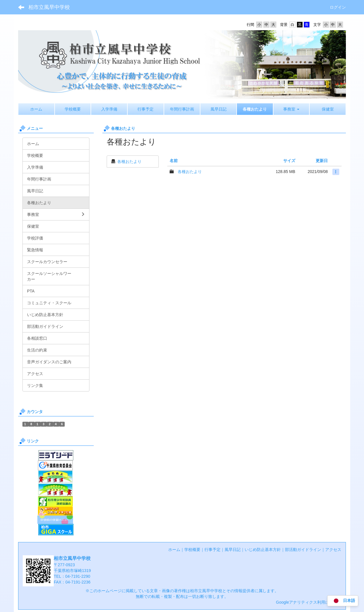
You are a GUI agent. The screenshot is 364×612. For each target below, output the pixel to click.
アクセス (333, 550)
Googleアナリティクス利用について (309, 602)
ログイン (338, 7)
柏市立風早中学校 (49, 7)
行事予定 (212, 550)
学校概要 (192, 550)
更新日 (322, 161)
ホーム (174, 550)
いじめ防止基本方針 (263, 550)
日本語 (343, 601)
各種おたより (129, 161)
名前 (174, 161)
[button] (291, 109)
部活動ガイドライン (303, 550)
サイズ (289, 161)
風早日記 (233, 550)
